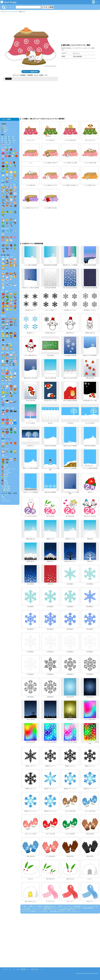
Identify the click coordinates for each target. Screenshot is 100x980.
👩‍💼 (7, 346)
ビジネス (4, 343)
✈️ (15, 324)
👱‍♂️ (3, 337)
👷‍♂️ (11, 346)
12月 (6, 142)
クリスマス (5, 449)
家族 (2, 331)
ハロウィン (5, 457)
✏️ (15, 355)
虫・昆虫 (4, 243)
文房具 (8, 353)
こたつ (16, 12)
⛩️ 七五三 (5, 484)
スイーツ (4, 271)
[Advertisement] (78, 28)
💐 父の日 (5, 130)
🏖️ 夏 (3, 126)
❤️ (7, 374)
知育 (13, 353)
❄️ (11, 175)
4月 (9, 137)
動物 (2, 185)
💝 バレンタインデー (8, 469)
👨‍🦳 (7, 337)
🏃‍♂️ (11, 361)
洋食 (7, 257)
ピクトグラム (6, 501)
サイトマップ (7, 969)
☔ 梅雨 (4, 132)
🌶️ (15, 300)
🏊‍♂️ (15, 392)
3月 (6, 137)
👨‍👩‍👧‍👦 (3, 340)
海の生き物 (5, 229)
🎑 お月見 (5, 482)
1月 (10, 142)
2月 (14, 142)
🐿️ (7, 203)
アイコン (4, 417)
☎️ (7, 411)
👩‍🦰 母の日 (5, 475)
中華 (12, 257)
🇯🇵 (11, 423)
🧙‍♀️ (15, 459)
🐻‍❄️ (15, 194)
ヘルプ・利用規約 (21, 969)
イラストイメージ (5, 12)
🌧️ (7, 175)
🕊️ (15, 220)
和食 (3, 257)
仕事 (10, 343)
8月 (13, 138)
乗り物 (3, 316)
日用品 (7, 408)
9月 (6, 140)
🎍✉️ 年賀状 (6, 490)
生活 (7, 331)
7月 (9, 138)
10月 (10, 140)
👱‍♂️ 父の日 (5, 477)
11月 (14, 140)
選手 (10, 384)
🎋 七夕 (4, 128)
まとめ (96, 2)
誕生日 (4, 441)
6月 (6, 138)
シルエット (5, 499)
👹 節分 (4, 467)
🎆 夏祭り (5, 480)
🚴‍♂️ (15, 321)
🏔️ (11, 178)
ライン (7, 495)
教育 (2, 353)
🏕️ (11, 395)
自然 (10, 147)
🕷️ (7, 462)
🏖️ (15, 178)
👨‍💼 (3, 346)
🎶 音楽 (4, 399)
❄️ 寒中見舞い (6, 486)
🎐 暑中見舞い (6, 488)
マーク (10, 417)
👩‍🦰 (15, 334)
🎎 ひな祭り (6, 471)
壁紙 (3, 497)
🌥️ (3, 175)
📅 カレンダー (6, 144)
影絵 (14, 185)
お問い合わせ (35, 969)
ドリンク (4, 282)
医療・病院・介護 (7, 368)
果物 (7, 291)
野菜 (2, 291)
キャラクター (5, 427)
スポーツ (4, 384)
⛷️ (3, 395)
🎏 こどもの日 (6, 473)
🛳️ (7, 328)
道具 (12, 408)
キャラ (7, 185)
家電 (2, 408)
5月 (13, 137)
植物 (5, 147)
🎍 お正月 (5, 465)
